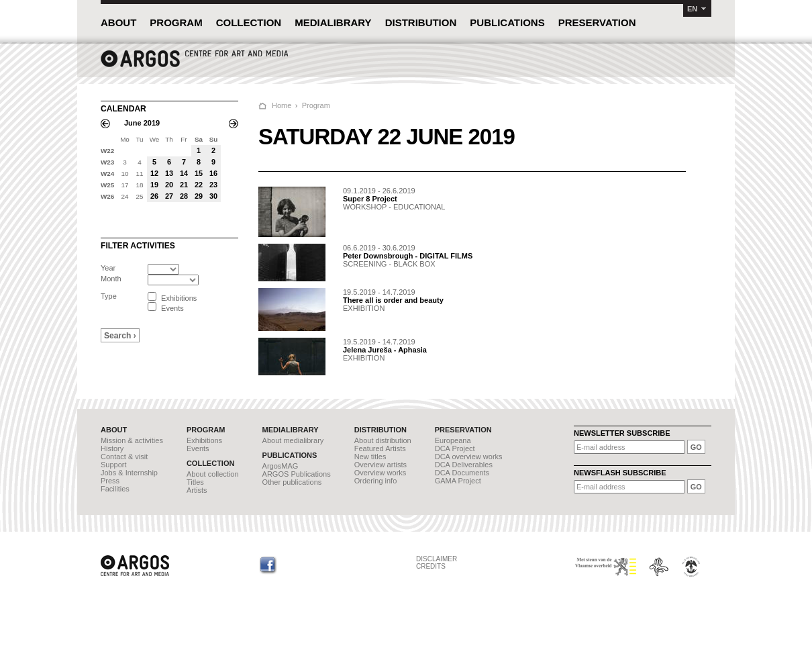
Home (282, 105)
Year (108, 268)
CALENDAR (123, 109)
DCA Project (455, 448)
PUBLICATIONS (507, 22)
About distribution (383, 440)
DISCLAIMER (437, 559)
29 (199, 196)
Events (198, 448)
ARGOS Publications (297, 474)
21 (184, 185)
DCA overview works (469, 457)
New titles (370, 457)
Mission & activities (132, 440)
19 (154, 185)
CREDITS (431, 566)
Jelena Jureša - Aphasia (385, 350)
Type (109, 296)
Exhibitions (204, 440)
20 (169, 185)
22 (199, 185)
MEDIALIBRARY (333, 22)
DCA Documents (462, 473)
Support (114, 465)
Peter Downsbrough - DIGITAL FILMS (408, 256)
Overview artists (380, 465)
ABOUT (118, 22)
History (112, 448)
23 (213, 185)
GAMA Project (458, 481)
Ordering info (376, 481)
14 (184, 173)
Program (316, 105)
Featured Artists (380, 448)
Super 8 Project (370, 199)
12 (154, 173)
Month (111, 279)
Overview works (380, 473)
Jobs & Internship (129, 473)
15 (199, 173)
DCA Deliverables (464, 465)
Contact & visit (124, 457)
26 (154, 196)
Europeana (453, 440)
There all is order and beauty (393, 300)
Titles (195, 482)
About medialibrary (293, 440)
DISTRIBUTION (421, 22)
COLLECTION (249, 22)
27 (169, 196)
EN (692, 9)
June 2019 (142, 123)
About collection (213, 474)
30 (213, 196)
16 (213, 173)
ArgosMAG (281, 466)
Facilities (115, 489)
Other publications (292, 482)
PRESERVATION (597, 22)
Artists (197, 490)
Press (110, 481)
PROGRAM (176, 22)
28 (184, 196)
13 (169, 173)
